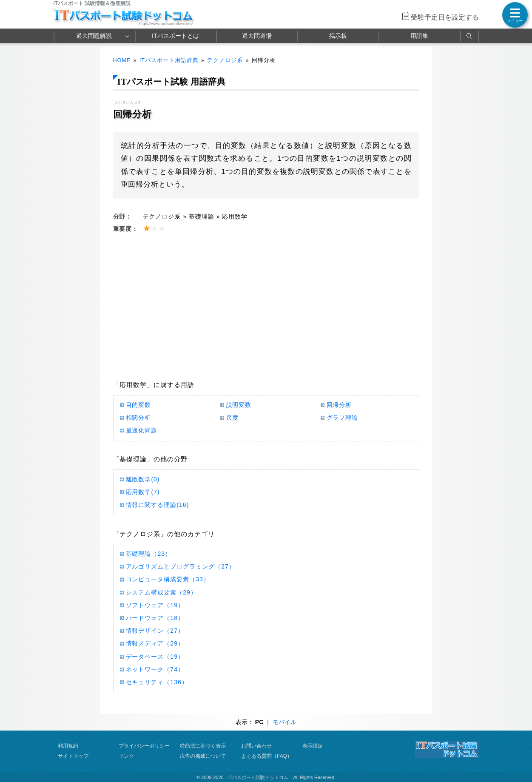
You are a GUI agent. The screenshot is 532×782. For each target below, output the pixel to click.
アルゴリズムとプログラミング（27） (181, 566)
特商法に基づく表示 (203, 746)
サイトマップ (73, 756)
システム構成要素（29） (161, 592)
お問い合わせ (256, 746)
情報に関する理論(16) (158, 505)
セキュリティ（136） (157, 682)
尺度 (233, 418)
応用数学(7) (143, 492)
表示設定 (313, 746)
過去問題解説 (94, 36)
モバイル (284, 722)
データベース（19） (155, 657)
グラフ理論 (343, 418)
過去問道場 (257, 36)
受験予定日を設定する (445, 17)
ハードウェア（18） (155, 618)
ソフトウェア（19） (155, 605)
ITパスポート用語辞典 (169, 60)
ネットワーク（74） (155, 669)
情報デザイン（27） (155, 631)
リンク (126, 756)
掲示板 (338, 36)
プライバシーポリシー (144, 746)
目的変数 (139, 405)
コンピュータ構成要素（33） (168, 579)
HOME (122, 60)
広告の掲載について (203, 756)
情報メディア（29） (155, 643)
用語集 (419, 36)
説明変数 (239, 405)
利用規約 (68, 746)
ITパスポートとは (175, 36)
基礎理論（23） (149, 554)
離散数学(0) (143, 479)
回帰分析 (339, 405)
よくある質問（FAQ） (267, 756)
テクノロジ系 (225, 60)
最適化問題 (142, 430)
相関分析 (139, 418)
